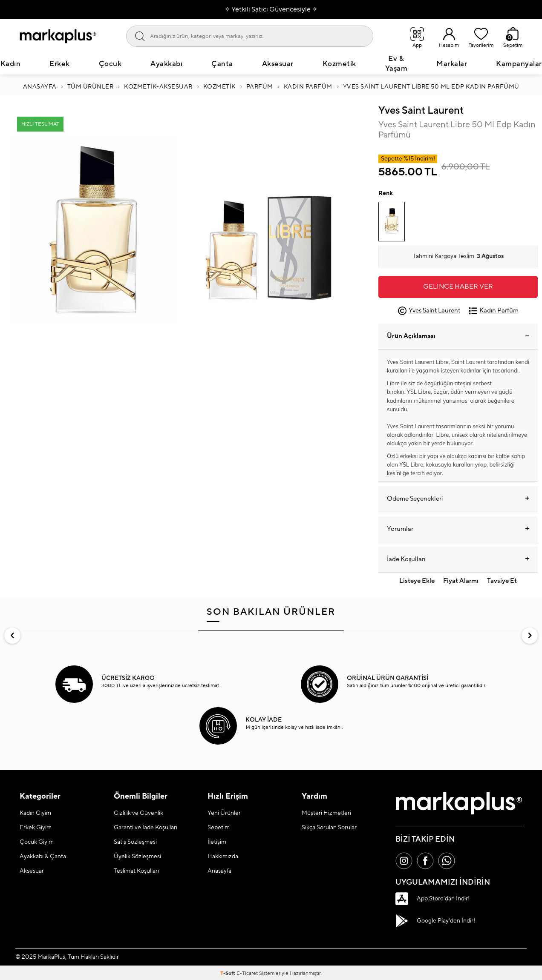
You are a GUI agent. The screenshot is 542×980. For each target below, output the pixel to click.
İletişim (217, 842)
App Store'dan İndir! (432, 899)
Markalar (452, 64)
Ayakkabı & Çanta (43, 857)
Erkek (60, 64)
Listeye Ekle (417, 581)
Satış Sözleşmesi (135, 842)
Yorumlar (458, 529)
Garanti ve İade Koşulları (146, 828)
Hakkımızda (223, 857)
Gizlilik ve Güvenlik (138, 813)
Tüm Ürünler (91, 87)
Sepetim (219, 828)
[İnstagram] (404, 861)
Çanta (222, 64)
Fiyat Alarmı (461, 581)
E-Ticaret (247, 973)
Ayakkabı (166, 64)
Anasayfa (40, 87)
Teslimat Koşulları (136, 871)
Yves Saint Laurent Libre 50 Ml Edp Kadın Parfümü (431, 87)
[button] (12, 636)
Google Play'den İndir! (435, 921)
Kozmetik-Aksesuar (158, 87)
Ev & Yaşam (396, 64)
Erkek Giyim (36, 828)
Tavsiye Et (502, 581)
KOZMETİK (219, 87)
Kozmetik (339, 64)
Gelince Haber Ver (458, 287)
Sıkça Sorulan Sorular (329, 828)
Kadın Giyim (35, 813)
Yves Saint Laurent (421, 110)
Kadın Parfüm (308, 87)
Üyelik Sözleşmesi (137, 857)
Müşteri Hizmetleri (326, 813)
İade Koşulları (458, 559)
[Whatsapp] (447, 861)
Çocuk (110, 64)
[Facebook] (425, 861)
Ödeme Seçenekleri (458, 499)
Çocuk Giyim (37, 842)
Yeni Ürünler (224, 813)
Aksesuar (278, 64)
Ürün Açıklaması (458, 336)
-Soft (228, 973)
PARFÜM (260, 87)
